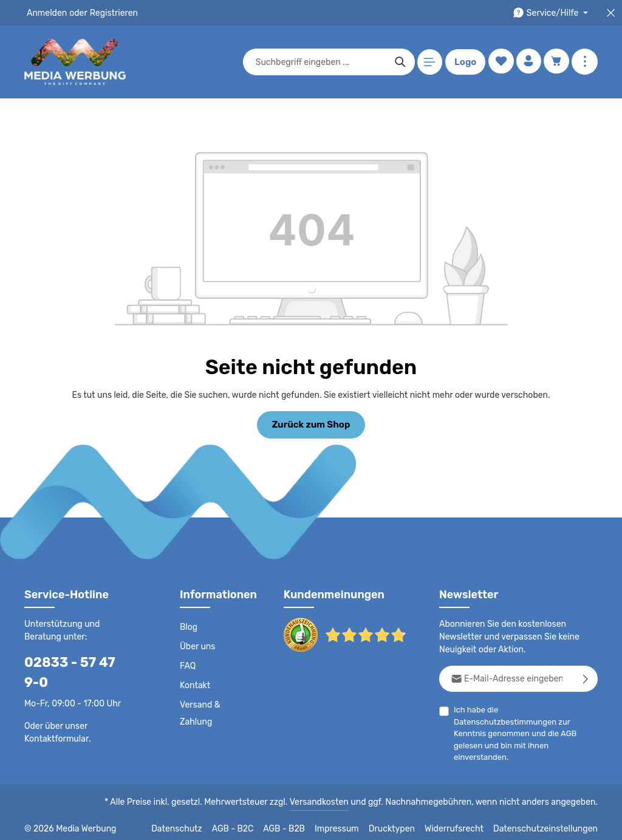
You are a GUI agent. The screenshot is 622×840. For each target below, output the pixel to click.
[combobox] (319, 62)
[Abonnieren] (586, 678)
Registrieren (110, 13)
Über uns (197, 646)
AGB (577, 721)
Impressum (352, 822)
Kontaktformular (54, 718)
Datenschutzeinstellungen (549, 822)
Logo (463, 62)
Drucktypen (404, 822)
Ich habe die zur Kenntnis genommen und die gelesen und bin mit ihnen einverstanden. (526, 720)
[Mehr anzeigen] (585, 62)
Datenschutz (194, 822)
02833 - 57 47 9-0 (76, 661)
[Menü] (428, 62)
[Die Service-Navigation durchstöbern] (552, 13)
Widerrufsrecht (463, 822)
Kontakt (194, 685)
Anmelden (46, 13)
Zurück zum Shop (311, 424)
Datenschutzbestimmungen (547, 709)
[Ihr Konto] (528, 62)
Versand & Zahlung (200, 712)
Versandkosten (331, 795)
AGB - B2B (300, 822)
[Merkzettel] (499, 62)
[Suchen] (398, 62)
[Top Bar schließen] (611, 13)
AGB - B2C (249, 822)
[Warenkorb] (556, 62)
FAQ (188, 665)
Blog (188, 626)
